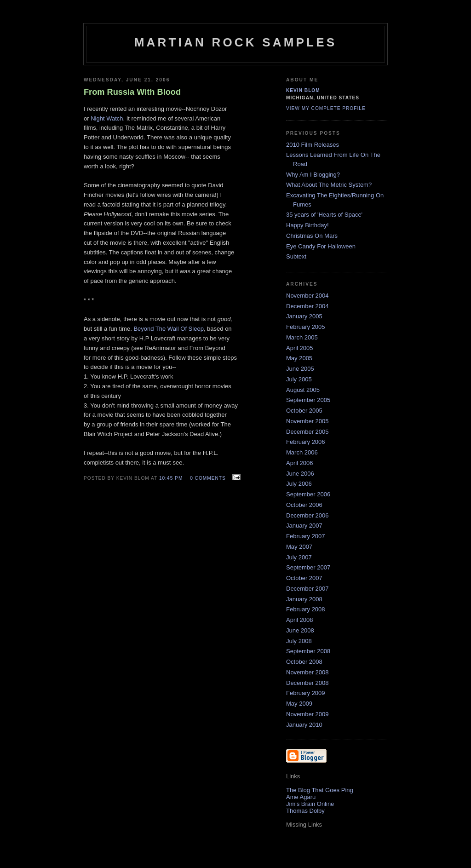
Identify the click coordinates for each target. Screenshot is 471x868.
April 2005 (300, 348)
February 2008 (306, 609)
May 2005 (299, 358)
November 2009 (307, 714)
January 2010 (304, 725)
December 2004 (307, 306)
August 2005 (303, 390)
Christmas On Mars (312, 236)
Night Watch (107, 118)
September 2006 (308, 494)
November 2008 (307, 672)
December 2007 (307, 589)
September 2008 (308, 651)
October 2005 (304, 411)
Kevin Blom (303, 90)
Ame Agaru (301, 797)
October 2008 (304, 662)
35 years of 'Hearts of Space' (324, 215)
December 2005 (307, 432)
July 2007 (299, 557)
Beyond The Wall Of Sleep (168, 329)
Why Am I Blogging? (313, 175)
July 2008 (299, 641)
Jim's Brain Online (310, 804)
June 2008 (300, 630)
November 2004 (307, 296)
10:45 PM (171, 478)
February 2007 (306, 536)
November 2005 (307, 421)
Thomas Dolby (305, 811)
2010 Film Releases (313, 145)
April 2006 (300, 463)
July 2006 (299, 484)
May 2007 (299, 547)
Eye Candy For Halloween (321, 246)
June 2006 (300, 474)
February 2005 (306, 327)
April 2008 (300, 620)
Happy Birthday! (307, 225)
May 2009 (299, 704)
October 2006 (304, 505)
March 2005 (302, 337)
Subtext (296, 256)
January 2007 (304, 526)
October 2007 (304, 578)
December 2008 (307, 683)
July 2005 (299, 379)
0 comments (208, 478)
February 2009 (306, 693)
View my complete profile (326, 108)
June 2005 (300, 369)
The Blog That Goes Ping (320, 790)
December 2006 (307, 515)
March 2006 (302, 452)
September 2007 (308, 567)
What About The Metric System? (329, 185)
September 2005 (308, 400)
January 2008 (304, 599)
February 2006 (306, 442)
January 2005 (304, 316)
